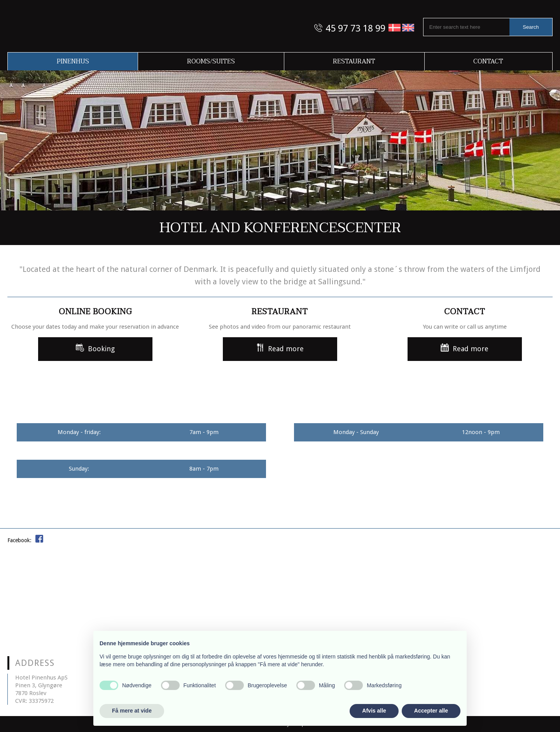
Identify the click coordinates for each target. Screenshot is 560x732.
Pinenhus (73, 61)
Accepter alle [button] (431, 711)
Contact (488, 61)
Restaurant (354, 61)
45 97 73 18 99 (355, 28)
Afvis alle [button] (374, 711)
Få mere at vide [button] (132, 711)
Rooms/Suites (211, 61)
